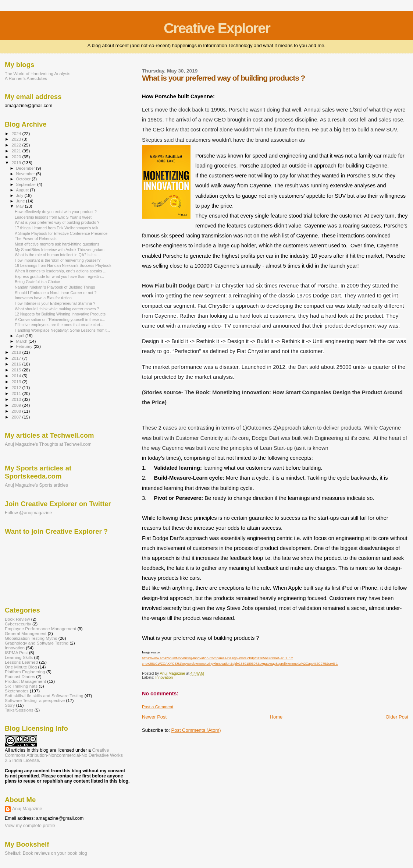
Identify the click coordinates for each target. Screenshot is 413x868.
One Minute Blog (21, 667)
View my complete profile (30, 826)
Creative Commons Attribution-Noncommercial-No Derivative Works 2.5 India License (64, 755)
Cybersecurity (18, 624)
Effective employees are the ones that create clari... (59, 325)
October (24, 179)
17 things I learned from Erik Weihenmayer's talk (56, 228)
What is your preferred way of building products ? (57, 222)
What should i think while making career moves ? (57, 309)
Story (10, 705)
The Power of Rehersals (35, 239)
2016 (17, 364)
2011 (17, 393)
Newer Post (154, 717)
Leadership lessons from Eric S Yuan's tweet (53, 217)
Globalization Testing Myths (31, 638)
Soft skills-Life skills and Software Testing (44, 696)
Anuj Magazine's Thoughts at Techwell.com (48, 444)
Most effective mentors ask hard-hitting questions (57, 244)
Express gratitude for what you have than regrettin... (59, 276)
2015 (17, 370)
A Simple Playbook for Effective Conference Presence (61, 233)
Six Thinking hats (21, 686)
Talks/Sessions (19, 710)
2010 (17, 399)
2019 (17, 163)
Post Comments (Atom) (196, 730)
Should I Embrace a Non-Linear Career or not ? (56, 293)
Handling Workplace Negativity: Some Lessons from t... (62, 330)
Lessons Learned (21, 662)
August (23, 190)
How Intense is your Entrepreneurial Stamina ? (55, 303)
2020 (17, 157)
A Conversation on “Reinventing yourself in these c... (60, 320)
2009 (17, 405)
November (26, 174)
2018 (17, 352)
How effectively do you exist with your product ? (56, 212)
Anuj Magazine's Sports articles (36, 485)
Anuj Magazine (27, 809)
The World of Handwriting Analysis (38, 73)
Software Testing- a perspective (35, 700)
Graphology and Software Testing (37, 643)
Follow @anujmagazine (29, 513)
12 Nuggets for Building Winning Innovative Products (60, 314)
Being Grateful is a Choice (37, 282)
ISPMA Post (16, 652)
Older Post (397, 717)
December (26, 168)
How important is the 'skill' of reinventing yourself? (58, 260)
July (20, 195)
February (25, 346)
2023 (17, 139)
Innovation (164, 678)
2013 (17, 382)
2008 (17, 411)
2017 (17, 358)
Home (276, 717)
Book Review (17, 619)
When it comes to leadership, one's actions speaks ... (60, 271)
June (21, 201)
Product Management (25, 681)
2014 (17, 376)
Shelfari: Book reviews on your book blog (46, 853)
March (22, 341)
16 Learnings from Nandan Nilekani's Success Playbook (63, 265)
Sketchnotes (17, 691)
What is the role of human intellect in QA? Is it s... (57, 255)
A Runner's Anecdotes (26, 78)
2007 (17, 417)
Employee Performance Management (40, 629)
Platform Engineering (25, 672)
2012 (17, 387)
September (27, 184)
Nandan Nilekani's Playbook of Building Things (55, 287)
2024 (17, 133)
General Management (26, 633)
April (21, 336)
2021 (17, 151)
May (21, 206)
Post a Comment (158, 707)
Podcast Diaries (20, 676)
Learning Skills (19, 657)
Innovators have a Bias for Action (43, 298)
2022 (17, 145)
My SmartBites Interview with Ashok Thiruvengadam (60, 250)
